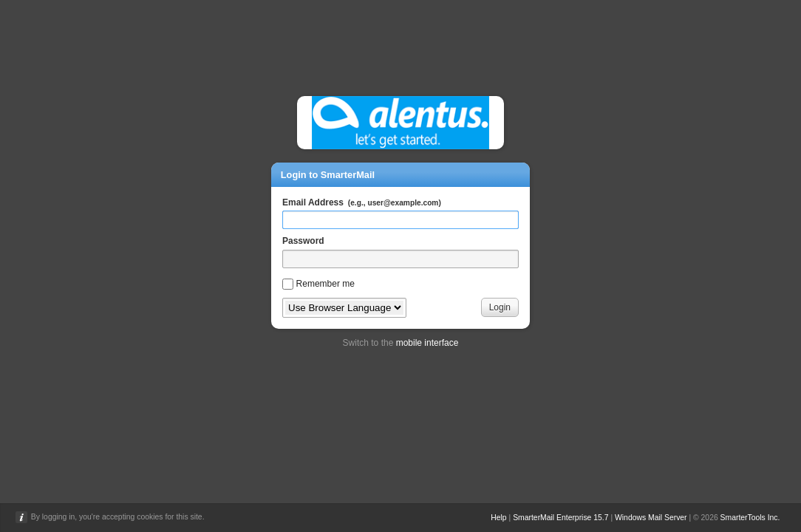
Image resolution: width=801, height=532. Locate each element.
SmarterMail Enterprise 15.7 (560, 518)
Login (500, 307)
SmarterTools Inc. (750, 518)
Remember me (325, 284)
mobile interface (427, 343)
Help (498, 518)
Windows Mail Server (651, 518)
